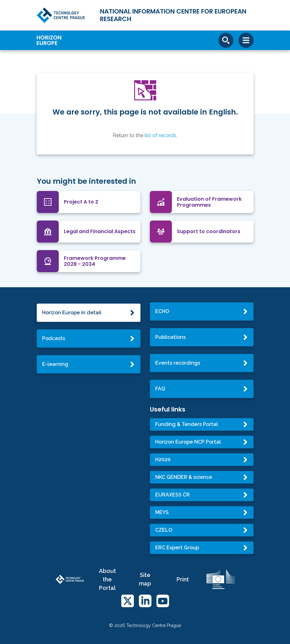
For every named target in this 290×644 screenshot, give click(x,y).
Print (183, 579)
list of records (160, 135)
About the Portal (107, 579)
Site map (145, 579)
